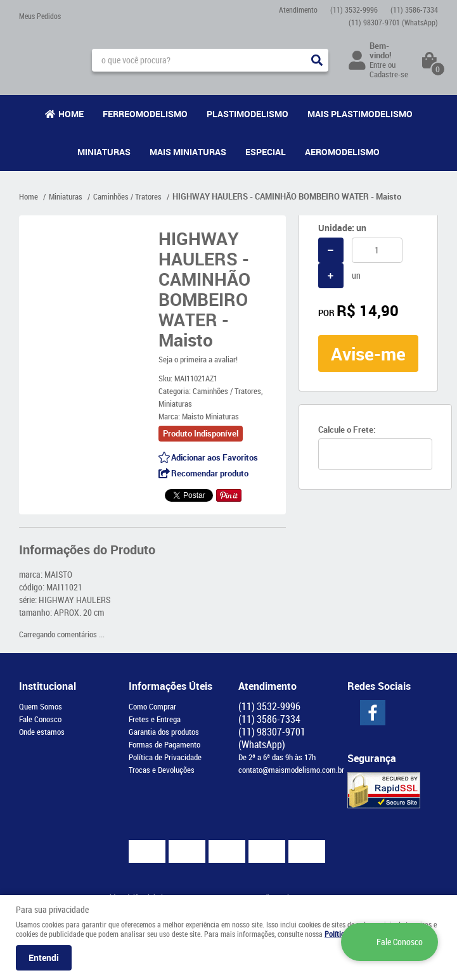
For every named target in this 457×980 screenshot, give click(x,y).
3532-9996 (354, 10)
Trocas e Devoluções (162, 770)
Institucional (48, 686)
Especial (266, 152)
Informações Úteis (171, 686)
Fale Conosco (40, 719)
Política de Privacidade (165, 757)
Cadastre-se (389, 74)
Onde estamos (42, 732)
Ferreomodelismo (145, 114)
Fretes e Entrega (155, 719)
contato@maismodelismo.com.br (291, 770)
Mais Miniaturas (188, 152)
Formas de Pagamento (164, 744)
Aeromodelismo (342, 152)
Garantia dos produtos (164, 732)
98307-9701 (393, 22)
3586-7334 (414, 10)
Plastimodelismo (248, 114)
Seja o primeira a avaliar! (198, 359)
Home (71, 114)
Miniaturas (104, 152)
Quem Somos (41, 706)
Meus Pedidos (40, 16)
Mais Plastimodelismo (360, 114)
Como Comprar (152, 706)
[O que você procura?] (317, 60)
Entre (378, 65)
